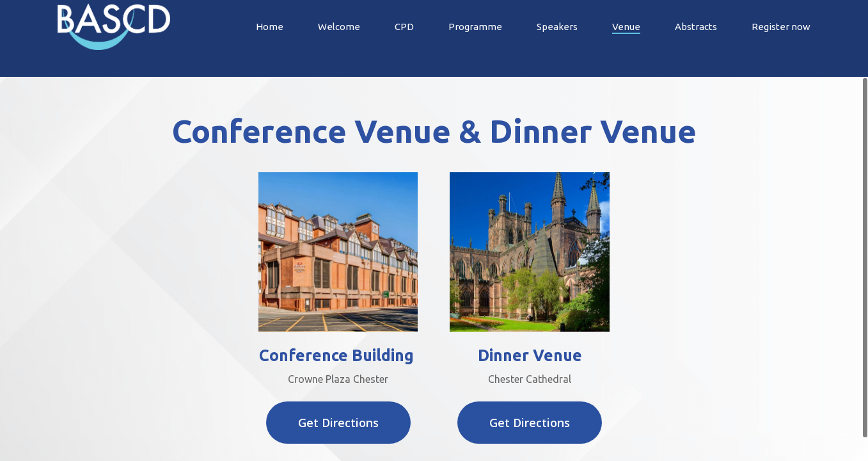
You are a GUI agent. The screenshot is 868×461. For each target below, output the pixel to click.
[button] (338, 423)
